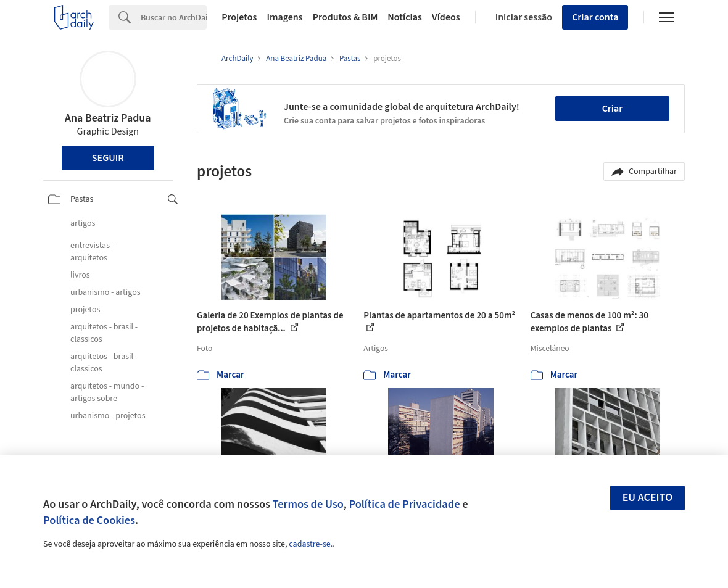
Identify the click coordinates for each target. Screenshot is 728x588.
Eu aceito (648, 498)
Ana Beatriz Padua (108, 118)
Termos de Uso (308, 504)
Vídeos (446, 17)
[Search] (174, 17)
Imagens (284, 17)
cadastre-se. (311, 544)
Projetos (239, 17)
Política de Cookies (89, 520)
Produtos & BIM (345, 17)
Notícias (405, 17)
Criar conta (595, 17)
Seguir (108, 158)
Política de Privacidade (404, 504)
